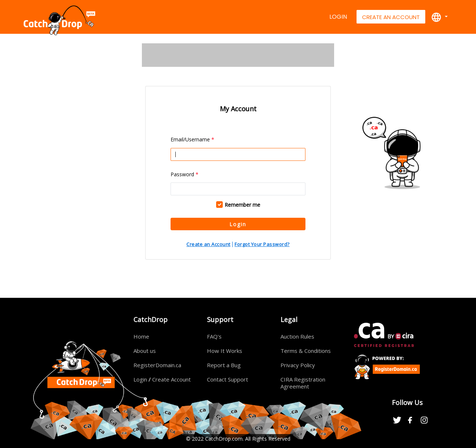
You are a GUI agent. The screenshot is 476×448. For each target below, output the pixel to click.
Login (338, 17)
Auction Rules (297, 336)
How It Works (225, 351)
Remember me (242, 205)
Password (185, 174)
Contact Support (228, 379)
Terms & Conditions (306, 351)
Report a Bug (224, 365)
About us (145, 351)
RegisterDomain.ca (157, 365)
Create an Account (208, 244)
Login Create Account (162, 379)
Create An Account (391, 17)
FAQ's (214, 336)
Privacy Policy (298, 365)
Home (141, 336)
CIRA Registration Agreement (303, 383)
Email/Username (192, 139)
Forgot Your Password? (262, 244)
